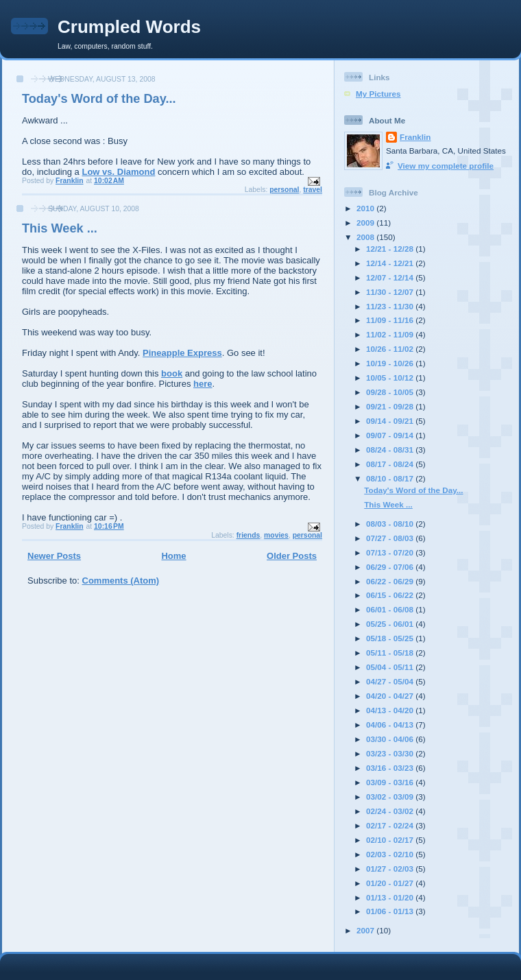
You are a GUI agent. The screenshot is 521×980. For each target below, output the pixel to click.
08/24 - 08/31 (391, 450)
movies (276, 535)
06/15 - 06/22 (391, 595)
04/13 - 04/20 (391, 710)
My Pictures (378, 94)
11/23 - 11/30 (391, 306)
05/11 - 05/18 (391, 653)
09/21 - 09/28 (391, 406)
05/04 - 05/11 (391, 667)
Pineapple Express (182, 353)
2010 (366, 208)
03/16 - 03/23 (391, 768)
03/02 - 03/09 (391, 797)
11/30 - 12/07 (391, 292)
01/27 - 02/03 (391, 869)
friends (249, 535)
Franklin (415, 137)
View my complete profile (446, 166)
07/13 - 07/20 (391, 552)
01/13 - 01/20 (391, 897)
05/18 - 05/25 (391, 638)
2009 (366, 223)
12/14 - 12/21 (391, 263)
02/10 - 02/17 (391, 840)
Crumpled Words (129, 27)
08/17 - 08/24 (391, 464)
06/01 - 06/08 (391, 609)
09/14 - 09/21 (391, 421)
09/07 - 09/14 (391, 435)
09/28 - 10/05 (391, 392)
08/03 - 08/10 (391, 524)
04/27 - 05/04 (391, 681)
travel (313, 190)
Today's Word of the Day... (99, 99)
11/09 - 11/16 (391, 320)
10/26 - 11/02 (391, 349)
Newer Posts (54, 556)
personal (284, 190)
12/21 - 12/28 (391, 249)
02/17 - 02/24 (391, 825)
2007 (366, 930)
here (203, 384)
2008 (366, 237)
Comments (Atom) (121, 581)
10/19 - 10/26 (391, 363)
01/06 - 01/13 (391, 911)
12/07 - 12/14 (391, 277)
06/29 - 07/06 (391, 567)
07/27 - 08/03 (391, 538)
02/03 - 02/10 (391, 854)
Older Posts (292, 556)
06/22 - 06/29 (391, 581)
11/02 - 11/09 (391, 334)
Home (173, 556)
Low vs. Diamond (118, 172)
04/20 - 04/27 (391, 696)
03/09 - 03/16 (391, 782)
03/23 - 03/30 (391, 753)
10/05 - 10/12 (391, 378)
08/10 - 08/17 (391, 478)
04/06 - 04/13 (391, 725)
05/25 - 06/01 (391, 624)
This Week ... (60, 228)
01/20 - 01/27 (391, 883)
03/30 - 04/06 (391, 739)
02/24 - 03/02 (391, 811)
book (172, 373)
